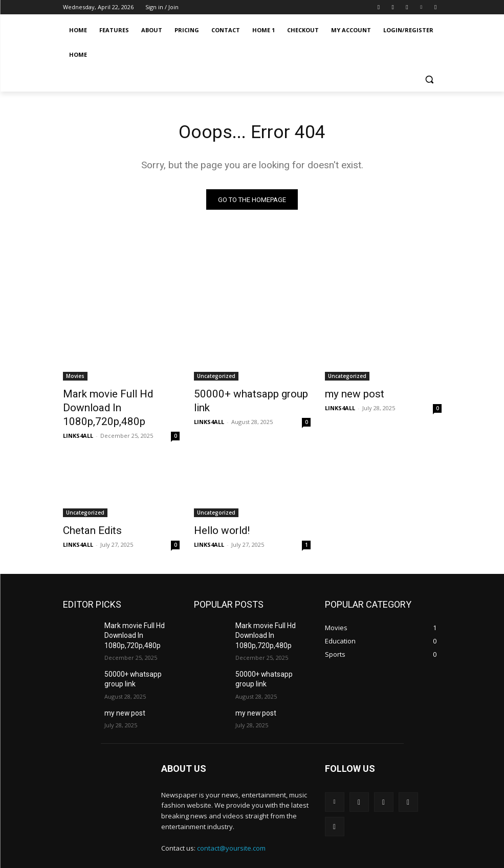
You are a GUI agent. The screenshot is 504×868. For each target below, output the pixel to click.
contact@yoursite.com (231, 822)
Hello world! (217, 513)
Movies (75, 378)
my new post (349, 395)
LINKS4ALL (78, 419)
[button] (430, 80)
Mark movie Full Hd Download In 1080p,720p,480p (120, 400)
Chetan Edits (87, 513)
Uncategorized (216, 378)
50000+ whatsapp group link (249, 395)
